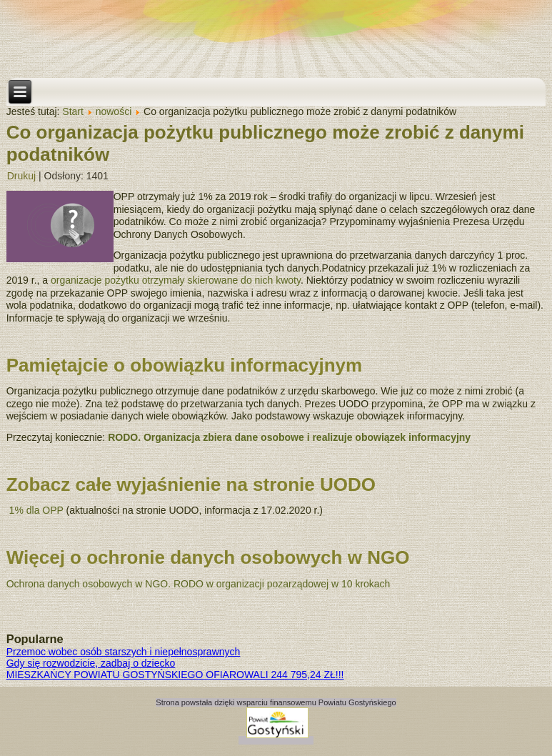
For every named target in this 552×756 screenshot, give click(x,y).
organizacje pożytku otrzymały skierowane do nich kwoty (176, 280)
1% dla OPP (36, 510)
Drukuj (21, 176)
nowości (114, 111)
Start (73, 111)
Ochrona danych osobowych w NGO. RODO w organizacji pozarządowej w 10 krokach (199, 584)
